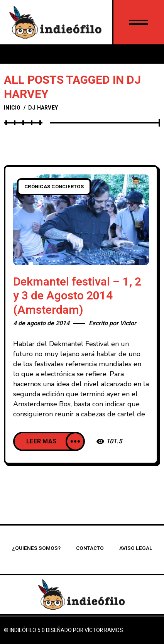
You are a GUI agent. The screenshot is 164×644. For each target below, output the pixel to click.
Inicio (12, 108)
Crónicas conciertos (54, 187)
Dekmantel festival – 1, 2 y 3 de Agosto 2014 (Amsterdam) (77, 296)
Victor (128, 323)
